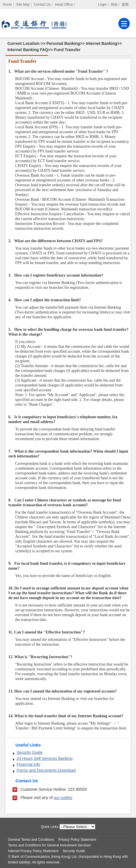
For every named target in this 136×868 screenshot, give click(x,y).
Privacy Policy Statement (77, 840)
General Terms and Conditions (31, 840)
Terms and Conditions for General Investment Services (49, 845)
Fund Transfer (67, 50)
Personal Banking (63, 43)
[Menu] (124, 24)
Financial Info (28, 764)
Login (102, 5)
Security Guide (30, 752)
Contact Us (42, 5)
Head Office (64, 5)
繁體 (125, 5)
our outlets (63, 798)
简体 (114, 5)
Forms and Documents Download (46, 770)
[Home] (8, 5)
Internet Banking (102, 43)
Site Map (23, 5)
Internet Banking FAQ (28, 50)
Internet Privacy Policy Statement (33, 851)
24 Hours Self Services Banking (45, 758)
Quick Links (50, 827)
